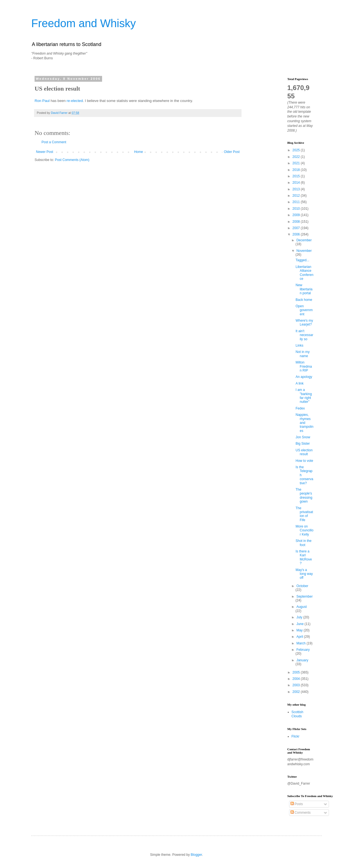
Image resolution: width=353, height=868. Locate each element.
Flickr (296, 736)
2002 (297, 692)
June (300, 624)
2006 (297, 234)
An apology (304, 377)
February (303, 650)
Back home (304, 300)
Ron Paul (42, 101)
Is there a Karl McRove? (304, 557)
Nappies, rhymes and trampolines (304, 423)
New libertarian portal (304, 289)
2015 (297, 176)
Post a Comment (54, 142)
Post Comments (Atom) (72, 160)
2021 (297, 163)
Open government (304, 310)
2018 (297, 170)
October (302, 586)
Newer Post (45, 152)
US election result (304, 452)
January (302, 660)
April (300, 637)
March (301, 643)
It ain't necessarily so (304, 335)
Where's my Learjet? (304, 322)
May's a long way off (304, 574)
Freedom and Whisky (84, 23)
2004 (297, 679)
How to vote (304, 461)
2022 (297, 157)
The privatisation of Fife (304, 514)
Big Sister (303, 444)
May (300, 630)
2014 (297, 183)
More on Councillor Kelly (304, 530)
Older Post (232, 152)
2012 (297, 196)
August (301, 607)
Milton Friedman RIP (304, 366)
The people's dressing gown (304, 496)
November (304, 251)
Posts (297, 804)
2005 (297, 672)
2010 (297, 209)
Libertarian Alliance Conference (304, 273)
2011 (297, 202)
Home (139, 152)
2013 (297, 189)
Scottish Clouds (298, 714)
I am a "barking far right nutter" (304, 396)
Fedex (300, 408)
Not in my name (303, 354)
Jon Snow (303, 437)
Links (299, 345)
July (300, 617)
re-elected (75, 101)
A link (299, 383)
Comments (301, 813)
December (304, 240)
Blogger (196, 855)
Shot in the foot (303, 543)
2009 (297, 215)
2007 (297, 228)
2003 (297, 685)
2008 (297, 222)
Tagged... (302, 260)
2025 (297, 150)
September (304, 596)
